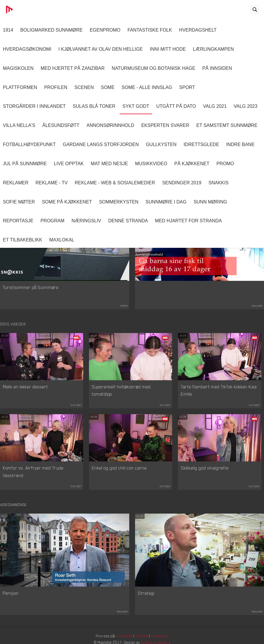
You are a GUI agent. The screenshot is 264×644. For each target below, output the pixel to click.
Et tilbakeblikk (22, 240)
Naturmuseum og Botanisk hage (154, 68)
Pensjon (11, 594)
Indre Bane (241, 144)
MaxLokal (62, 240)
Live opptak (69, 164)
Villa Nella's (19, 125)
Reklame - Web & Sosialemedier (115, 183)
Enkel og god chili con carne (119, 468)
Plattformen (20, 87)
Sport (187, 87)
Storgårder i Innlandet (34, 106)
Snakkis (218, 183)
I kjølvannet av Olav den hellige (101, 49)
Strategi (146, 594)
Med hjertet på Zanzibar (73, 68)
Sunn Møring (210, 202)
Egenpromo (105, 30)
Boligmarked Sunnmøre (51, 30)
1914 (8, 30)
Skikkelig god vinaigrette (205, 468)
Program (53, 221)
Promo (225, 164)
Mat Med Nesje (109, 164)
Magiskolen (18, 68)
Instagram (161, 637)
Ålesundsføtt (61, 125)
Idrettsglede (201, 144)
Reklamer (16, 183)
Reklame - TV (51, 183)
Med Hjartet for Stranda (189, 221)
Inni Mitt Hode (168, 49)
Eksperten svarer (165, 125)
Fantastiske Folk (150, 30)
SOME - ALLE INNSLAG (147, 87)
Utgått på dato (176, 106)
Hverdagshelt (198, 30)
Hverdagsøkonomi (27, 49)
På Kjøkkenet (192, 164)
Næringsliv (86, 221)
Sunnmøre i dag (166, 202)
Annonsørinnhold (110, 125)
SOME (108, 87)
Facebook (125, 637)
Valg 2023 (246, 106)
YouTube (142, 637)
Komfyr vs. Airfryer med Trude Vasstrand (33, 472)
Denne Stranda (128, 221)
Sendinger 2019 (182, 183)
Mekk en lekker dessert (26, 387)
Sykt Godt (136, 106)
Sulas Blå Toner (94, 106)
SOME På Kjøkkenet (67, 202)
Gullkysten (161, 144)
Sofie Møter (19, 202)
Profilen (56, 87)
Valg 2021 (215, 106)
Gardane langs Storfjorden (101, 144)
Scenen (84, 87)
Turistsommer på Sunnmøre (31, 288)
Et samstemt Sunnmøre (227, 125)
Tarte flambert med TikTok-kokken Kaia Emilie (219, 391)
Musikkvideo (151, 164)
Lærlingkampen (213, 49)
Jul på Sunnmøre (25, 164)
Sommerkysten (119, 202)
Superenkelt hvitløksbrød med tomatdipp (121, 391)
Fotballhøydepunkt (29, 144)
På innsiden (217, 68)
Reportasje (18, 221)
